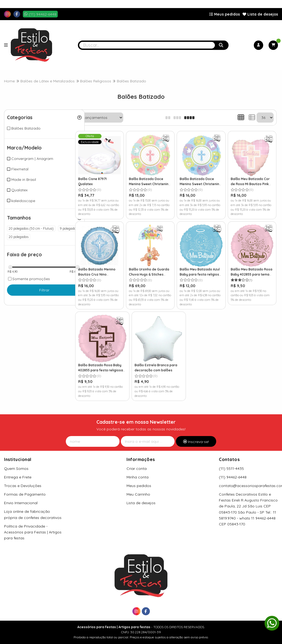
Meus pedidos (225, 14)
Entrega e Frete (18, 471)
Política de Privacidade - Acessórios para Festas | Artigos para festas (33, 526)
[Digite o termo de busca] (147, 45)
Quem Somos (16, 463)
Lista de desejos (260, 14)
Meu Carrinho (138, 488)
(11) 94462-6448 (233, 471)
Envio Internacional (21, 497)
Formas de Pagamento (25, 488)
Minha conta (138, 471)
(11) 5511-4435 (231, 463)
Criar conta (137, 463)
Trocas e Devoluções (23, 480)
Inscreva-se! (196, 436)
